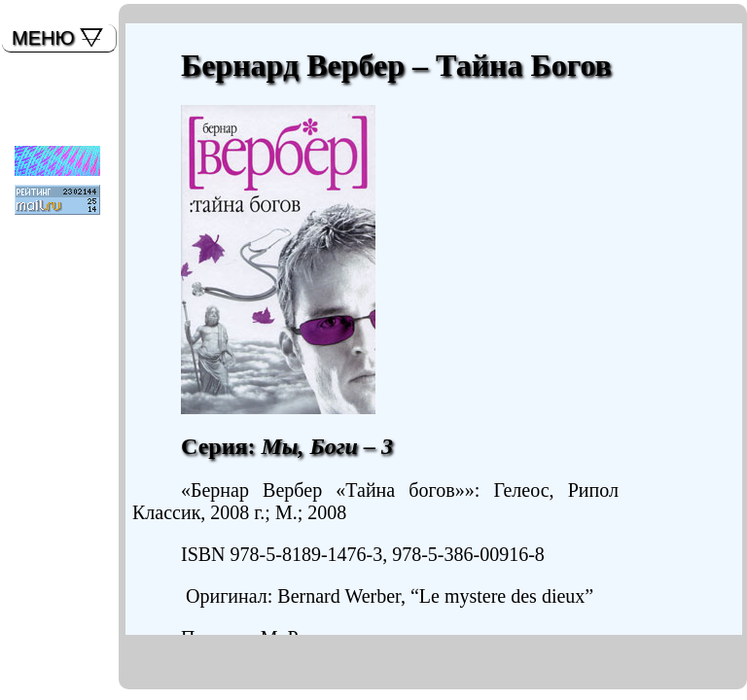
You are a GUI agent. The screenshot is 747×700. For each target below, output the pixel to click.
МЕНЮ (43, 38)
